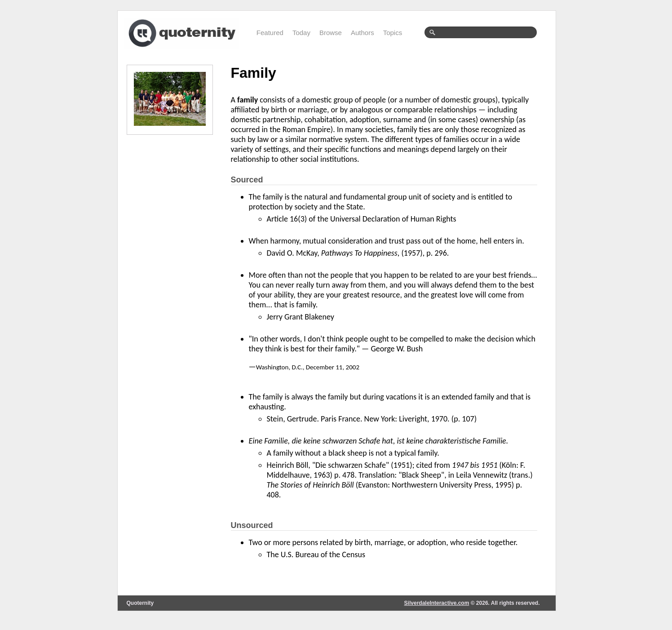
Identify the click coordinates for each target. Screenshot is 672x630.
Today (301, 33)
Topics (393, 33)
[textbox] (481, 32)
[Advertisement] (172, 279)
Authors (363, 33)
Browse (331, 33)
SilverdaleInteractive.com (437, 603)
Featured (270, 33)
